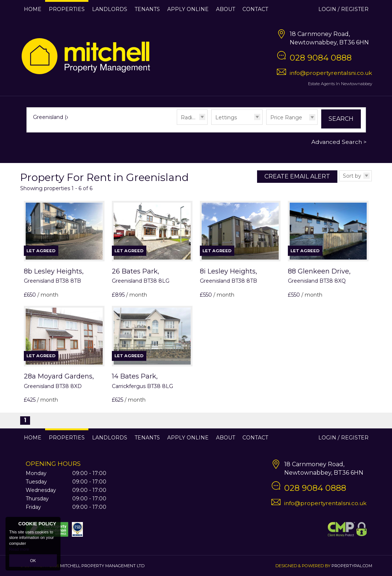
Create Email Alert (297, 176)
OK (33, 561)
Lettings (226, 117)
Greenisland (52, 117)
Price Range (286, 117)
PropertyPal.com (352, 566)
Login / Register (343, 9)
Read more (19, 549)
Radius (189, 117)
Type (211, 124)
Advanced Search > (339, 142)
